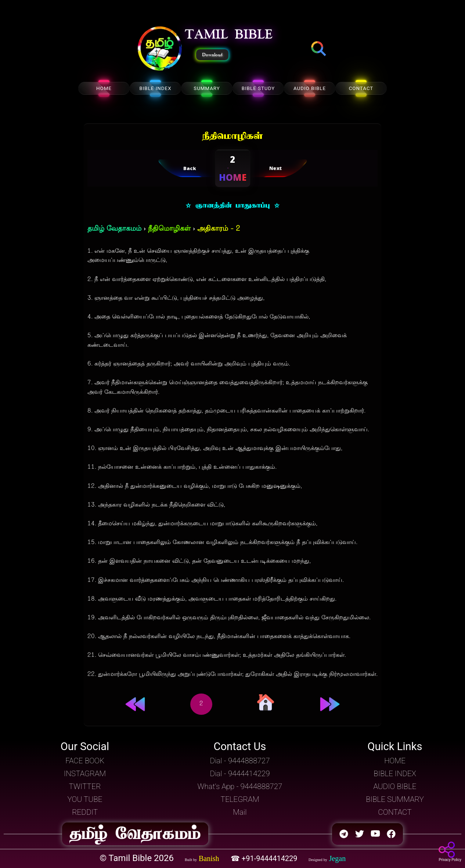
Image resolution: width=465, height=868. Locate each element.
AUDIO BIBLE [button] (395, 786)
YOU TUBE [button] (85, 799)
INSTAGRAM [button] (85, 774)
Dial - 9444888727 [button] (240, 761)
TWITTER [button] (85, 786)
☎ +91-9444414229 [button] (265, 858)
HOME (104, 88)
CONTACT (361, 88)
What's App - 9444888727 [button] (240, 786)
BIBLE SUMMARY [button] (395, 799)
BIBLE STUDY (258, 88)
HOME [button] (395, 761)
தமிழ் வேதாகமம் (114, 229)
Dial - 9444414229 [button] (240, 774)
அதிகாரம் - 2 (219, 229)
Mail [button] (240, 812)
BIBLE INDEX (155, 88)
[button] (160, 49)
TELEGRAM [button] (240, 799)
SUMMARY (207, 88)
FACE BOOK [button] (85, 761)
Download (212, 55)
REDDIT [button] (85, 812)
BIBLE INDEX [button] (395, 774)
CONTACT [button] (395, 812)
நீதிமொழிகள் (169, 229)
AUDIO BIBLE (310, 88)
